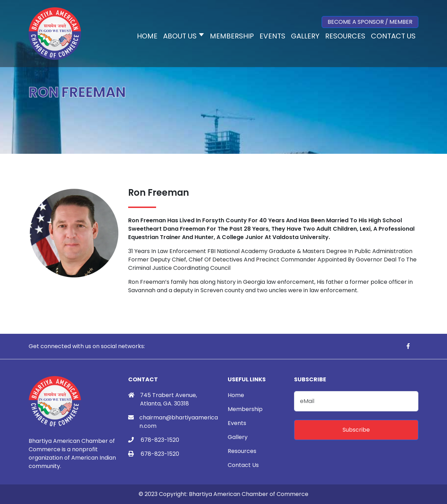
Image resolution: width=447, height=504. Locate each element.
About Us (180, 36)
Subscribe (356, 430)
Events (237, 423)
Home (236, 395)
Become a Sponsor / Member (370, 22)
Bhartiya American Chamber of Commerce (249, 494)
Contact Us (243, 465)
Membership (245, 409)
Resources (242, 451)
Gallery (238, 437)
